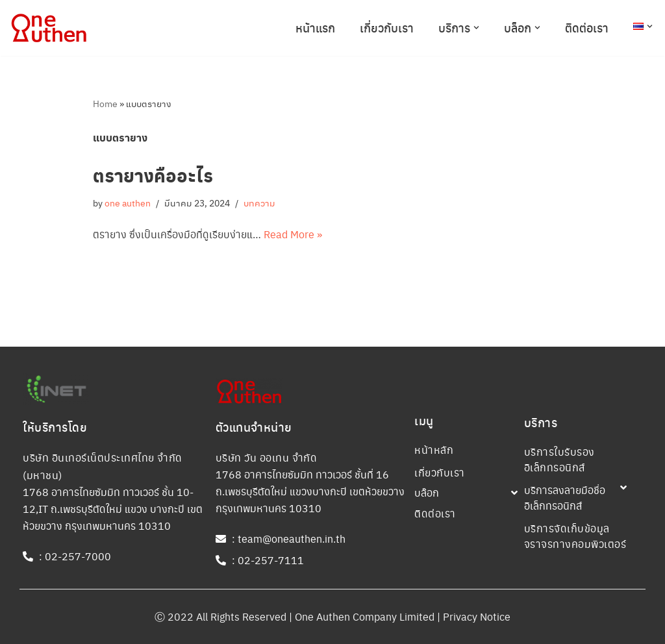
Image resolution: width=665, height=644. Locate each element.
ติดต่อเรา (587, 28)
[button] (476, 28)
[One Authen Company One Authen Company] (49, 28)
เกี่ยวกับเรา (387, 28)
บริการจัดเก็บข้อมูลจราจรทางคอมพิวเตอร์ (575, 536)
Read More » (293, 234)
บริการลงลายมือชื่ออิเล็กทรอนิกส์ (565, 498)
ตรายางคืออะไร (153, 175)
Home (105, 103)
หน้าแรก (315, 28)
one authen (128, 203)
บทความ (259, 203)
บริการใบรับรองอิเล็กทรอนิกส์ (559, 459)
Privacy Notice (477, 616)
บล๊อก (427, 492)
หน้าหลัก (434, 450)
